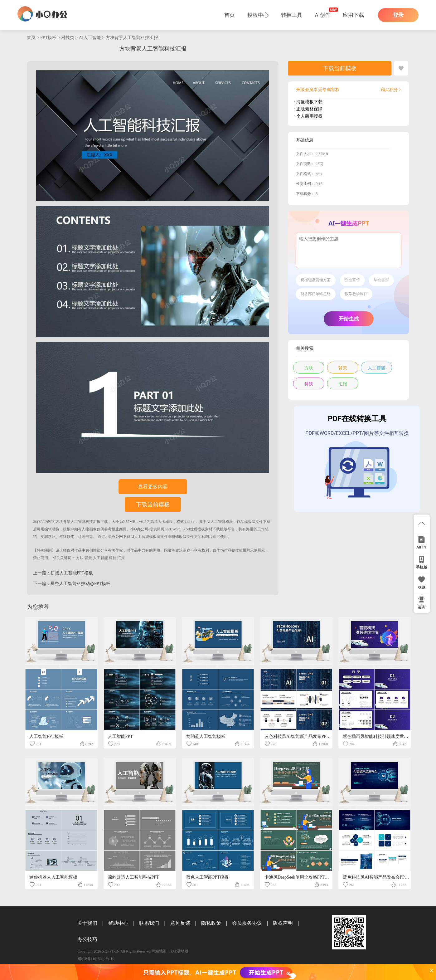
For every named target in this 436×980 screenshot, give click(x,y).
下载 (104, 522)
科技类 (68, 38)
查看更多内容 (153, 487)
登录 (398, 15)
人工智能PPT (120, 736)
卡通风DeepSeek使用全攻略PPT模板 (299, 877)
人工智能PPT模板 (46, 736)
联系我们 (149, 923)
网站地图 (159, 951)
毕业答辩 (381, 280)
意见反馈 (180, 923)
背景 (88, 558)
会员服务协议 (247, 923)
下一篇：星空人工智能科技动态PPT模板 (72, 584)
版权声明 (283, 923)
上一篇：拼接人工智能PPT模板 (63, 573)
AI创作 (322, 15)
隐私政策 (211, 923)
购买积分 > (391, 90)
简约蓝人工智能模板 (206, 736)
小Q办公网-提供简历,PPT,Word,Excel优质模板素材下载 (175, 529)
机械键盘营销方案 (316, 280)
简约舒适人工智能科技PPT (133, 877)
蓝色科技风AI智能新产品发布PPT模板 (301, 736)
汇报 (121, 558)
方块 (80, 558)
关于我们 (87, 923)
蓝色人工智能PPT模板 (207, 877)
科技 (113, 558)
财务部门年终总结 (316, 294)
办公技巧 (87, 939)
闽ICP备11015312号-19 (96, 959)
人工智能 (100, 558)
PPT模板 (48, 38)
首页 (230, 15)
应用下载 (353, 15)
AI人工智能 (90, 38)
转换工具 (292, 15)
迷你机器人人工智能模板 (53, 877)
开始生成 (349, 319)
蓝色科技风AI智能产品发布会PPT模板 (379, 877)
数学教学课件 (356, 294)
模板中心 (258, 15)
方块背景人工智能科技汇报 (132, 38)
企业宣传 (352, 280)
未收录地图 (179, 951)
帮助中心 (118, 923)
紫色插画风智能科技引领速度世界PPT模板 (384, 736)
